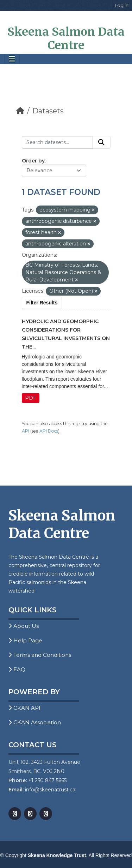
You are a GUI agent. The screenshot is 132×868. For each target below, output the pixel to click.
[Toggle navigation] (12, 59)
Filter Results (42, 303)
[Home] (20, 111)
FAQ (17, 669)
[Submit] (101, 142)
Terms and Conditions (40, 655)
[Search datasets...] (57, 142)
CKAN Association (35, 722)
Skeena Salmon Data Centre (66, 38)
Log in (122, 5)
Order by (33, 161)
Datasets (48, 111)
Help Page (25, 640)
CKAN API (24, 708)
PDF (31, 398)
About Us (24, 626)
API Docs (49, 431)
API (26, 431)
